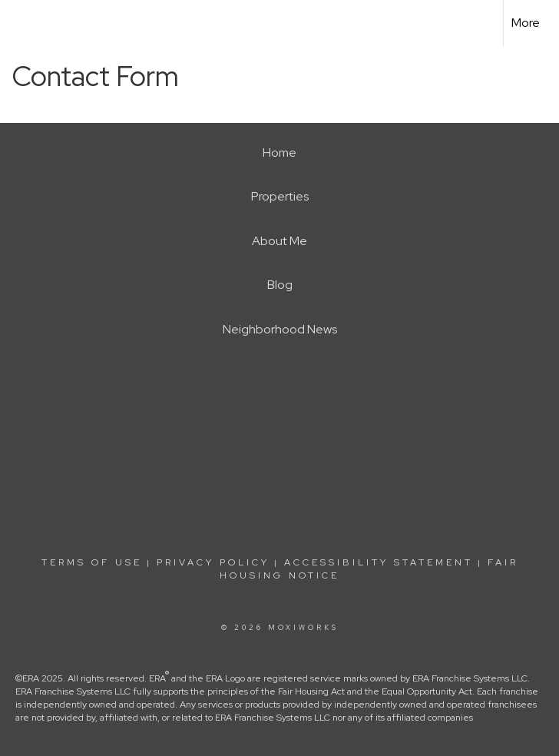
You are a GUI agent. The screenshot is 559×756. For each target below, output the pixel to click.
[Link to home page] (20, 23)
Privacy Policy (213, 562)
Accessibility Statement (379, 562)
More (526, 23)
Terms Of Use (92, 562)
